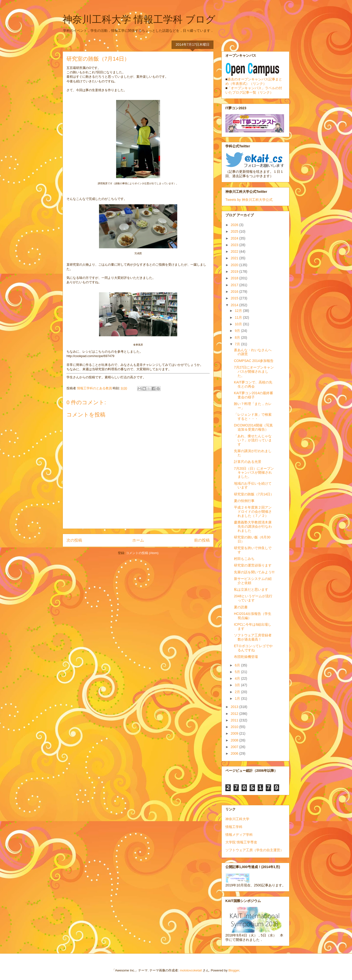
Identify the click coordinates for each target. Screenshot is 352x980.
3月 (238, 685)
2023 (235, 245)
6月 (238, 665)
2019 (235, 272)
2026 (235, 225)
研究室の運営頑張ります (253, 565)
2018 (235, 278)
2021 (235, 258)
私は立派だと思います (251, 589)
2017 (235, 285)
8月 (238, 338)
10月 (239, 324)
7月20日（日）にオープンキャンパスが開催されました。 (254, 473)
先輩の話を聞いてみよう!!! (254, 572)
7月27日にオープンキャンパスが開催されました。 (254, 371)
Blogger (234, 970)
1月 (238, 698)
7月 (238, 344)
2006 (235, 753)
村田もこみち (244, 559)
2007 (235, 747)
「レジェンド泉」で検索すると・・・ (253, 417)
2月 (238, 692)
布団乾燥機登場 (246, 657)
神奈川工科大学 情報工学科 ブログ (139, 19)
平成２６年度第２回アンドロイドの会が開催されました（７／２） (253, 512)
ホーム (138, 540)
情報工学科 (234, 827)
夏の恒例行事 (244, 501)
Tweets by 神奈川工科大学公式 (249, 200)
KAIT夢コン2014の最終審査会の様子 (253, 395)
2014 (235, 305)
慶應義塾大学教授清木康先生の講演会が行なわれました (253, 526)
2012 (235, 714)
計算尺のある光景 (248, 462)
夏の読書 (241, 607)
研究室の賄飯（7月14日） (254, 494)
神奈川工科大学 (237, 819)
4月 (238, 678)
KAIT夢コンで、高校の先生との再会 (253, 384)
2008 (235, 740)
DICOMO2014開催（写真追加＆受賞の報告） (253, 427)
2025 (235, 231)
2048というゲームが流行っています (253, 598)
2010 (235, 727)
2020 (235, 265)
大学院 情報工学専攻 (241, 842)
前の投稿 (202, 540)
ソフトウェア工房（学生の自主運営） (254, 850)
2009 (235, 733)
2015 (235, 298)
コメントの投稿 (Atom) (142, 553)
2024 (235, 238)
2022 (235, 251)
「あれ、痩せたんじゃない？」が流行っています (253, 440)
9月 (238, 331)
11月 (239, 317)
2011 (235, 720)
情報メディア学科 (239, 835)
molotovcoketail (191, 970)
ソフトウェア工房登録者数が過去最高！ (253, 637)
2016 (235, 292)
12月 (239, 311)
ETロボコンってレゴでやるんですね (253, 648)
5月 (238, 672)
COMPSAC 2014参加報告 (255, 361)
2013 (235, 707)
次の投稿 (74, 540)
